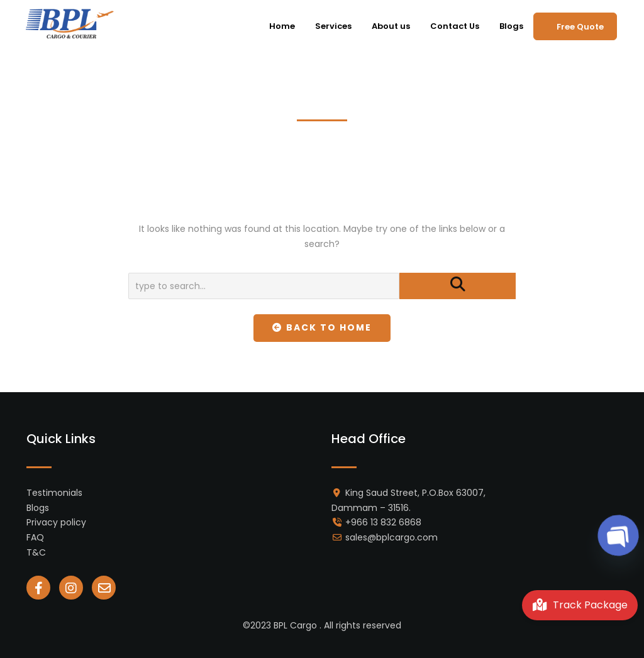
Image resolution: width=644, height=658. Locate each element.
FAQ (35, 537)
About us (391, 26)
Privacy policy (56, 522)
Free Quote (580, 27)
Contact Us (455, 26)
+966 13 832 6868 (383, 522)
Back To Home (322, 327)
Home (282, 26)
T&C (36, 552)
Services (333, 26)
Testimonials (54, 493)
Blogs (511, 26)
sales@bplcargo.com (391, 537)
